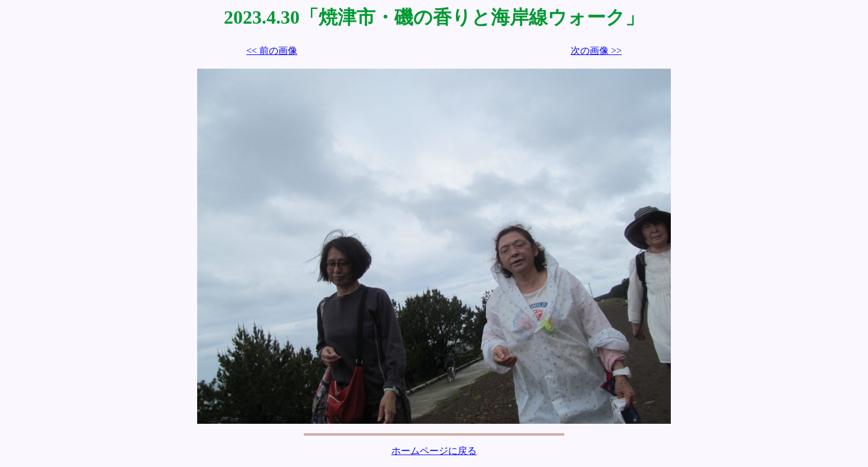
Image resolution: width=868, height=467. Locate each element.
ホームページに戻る (434, 451)
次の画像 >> (596, 51)
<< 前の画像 (272, 51)
